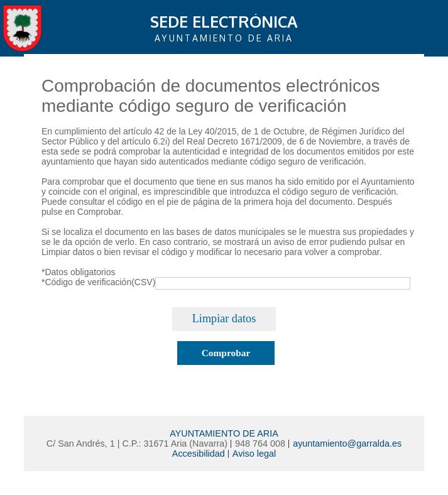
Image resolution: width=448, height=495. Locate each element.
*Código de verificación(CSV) (98, 282)
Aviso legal (254, 454)
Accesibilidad (199, 454)
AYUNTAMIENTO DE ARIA (224, 433)
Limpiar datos (224, 318)
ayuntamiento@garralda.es (347, 443)
